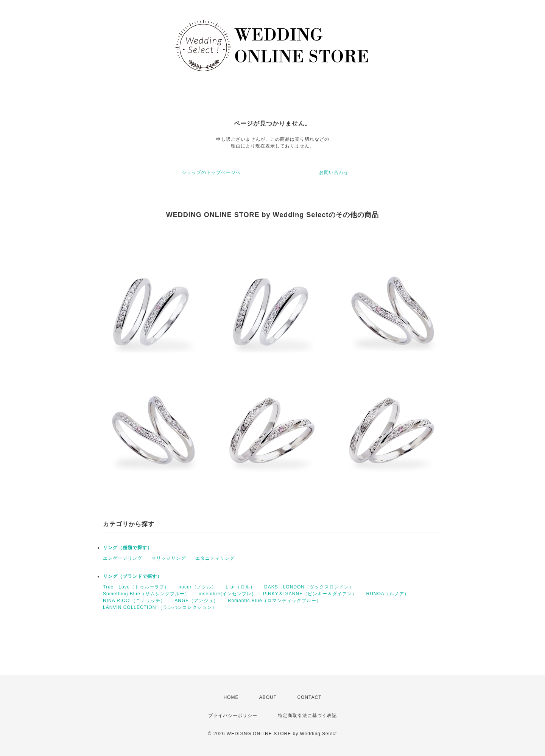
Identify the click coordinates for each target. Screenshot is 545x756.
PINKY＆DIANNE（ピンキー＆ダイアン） (310, 594)
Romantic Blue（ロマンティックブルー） (275, 601)
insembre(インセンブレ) (226, 594)
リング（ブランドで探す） (132, 576)
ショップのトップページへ (211, 172)
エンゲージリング (123, 558)
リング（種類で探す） (128, 548)
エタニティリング (215, 558)
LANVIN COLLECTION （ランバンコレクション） (160, 607)
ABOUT (268, 697)
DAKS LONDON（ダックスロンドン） (309, 587)
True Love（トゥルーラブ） (136, 587)
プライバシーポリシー (233, 716)
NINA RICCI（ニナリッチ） (134, 601)
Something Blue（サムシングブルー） (146, 594)
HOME (231, 697)
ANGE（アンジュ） (196, 601)
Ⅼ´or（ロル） (240, 587)
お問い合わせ (334, 172)
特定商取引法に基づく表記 (307, 716)
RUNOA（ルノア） (387, 594)
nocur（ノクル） (198, 587)
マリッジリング (169, 558)
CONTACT (309, 697)
